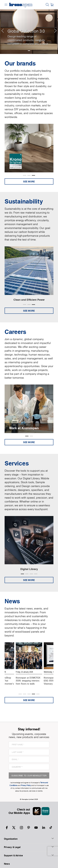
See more (29, 182)
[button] (2, 27)
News (7, 864)
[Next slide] (50, 148)
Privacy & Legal (29, 847)
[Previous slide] (8, 148)
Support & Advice (29, 855)
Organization (29, 839)
